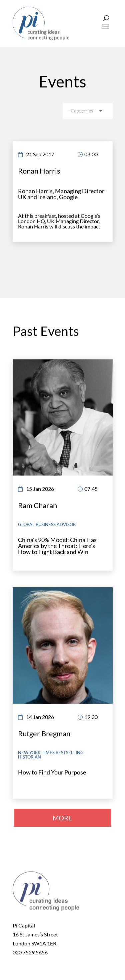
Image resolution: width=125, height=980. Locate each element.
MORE (62, 818)
